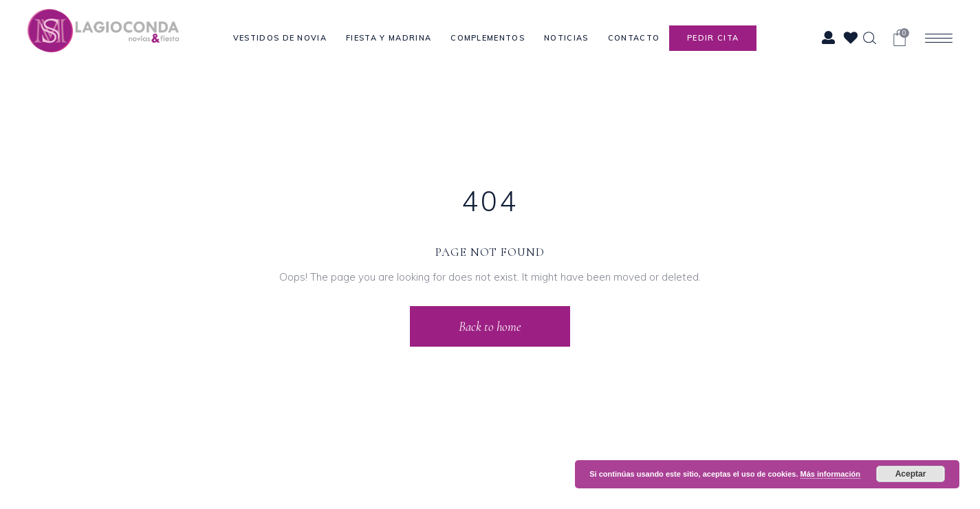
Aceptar (911, 474)
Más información (830, 474)
